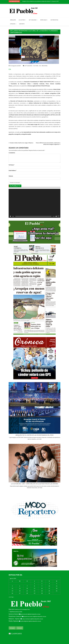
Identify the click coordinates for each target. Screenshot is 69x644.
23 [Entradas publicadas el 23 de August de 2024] (42, 591)
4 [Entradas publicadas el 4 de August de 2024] (57, 583)
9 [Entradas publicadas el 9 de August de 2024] (42, 586)
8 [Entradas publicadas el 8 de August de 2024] (34, 586)
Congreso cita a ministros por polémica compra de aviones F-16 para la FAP (40, 1)
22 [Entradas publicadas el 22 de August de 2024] (34, 591)
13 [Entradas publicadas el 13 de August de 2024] (20, 588)
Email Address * (13, 170)
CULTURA (36, 66)
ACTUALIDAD (33, 20)
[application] (34, 203)
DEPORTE (22, 24)
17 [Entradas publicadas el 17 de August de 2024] (49, 588)
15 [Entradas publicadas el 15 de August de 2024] (34, 588)
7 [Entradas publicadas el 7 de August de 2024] (27, 586)
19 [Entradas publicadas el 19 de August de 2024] (12, 591)
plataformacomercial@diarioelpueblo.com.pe (35, 616)
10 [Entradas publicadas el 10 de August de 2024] (49, 586)
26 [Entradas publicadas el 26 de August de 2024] (12, 593)
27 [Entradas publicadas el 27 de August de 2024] (20, 593)
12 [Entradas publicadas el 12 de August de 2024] (12, 588)
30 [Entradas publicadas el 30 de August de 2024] (42, 593)
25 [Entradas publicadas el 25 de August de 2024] (57, 591)
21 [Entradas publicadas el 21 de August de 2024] (27, 591)
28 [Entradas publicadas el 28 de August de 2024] (27, 593)
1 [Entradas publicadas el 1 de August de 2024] (34, 583)
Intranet (12, 628)
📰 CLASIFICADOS (15, 634)
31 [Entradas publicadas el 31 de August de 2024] (49, 593)
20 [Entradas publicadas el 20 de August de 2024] (20, 591)
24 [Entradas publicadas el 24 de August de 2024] (49, 591)
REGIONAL (45, 66)
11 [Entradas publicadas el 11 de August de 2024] (57, 586)
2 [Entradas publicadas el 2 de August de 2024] (42, 583)
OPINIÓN (13, 24)
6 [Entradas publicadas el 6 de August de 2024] (20, 586)
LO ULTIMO (22, 20)
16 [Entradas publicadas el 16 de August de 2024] (42, 588)
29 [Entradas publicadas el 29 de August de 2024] (34, 593)
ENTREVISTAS (54, 20)
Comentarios (12, 153)
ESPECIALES (43, 20)
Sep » (13, 597)
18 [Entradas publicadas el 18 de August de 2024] (57, 588)
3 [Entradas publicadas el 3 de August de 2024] (49, 583)
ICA (40, 66)
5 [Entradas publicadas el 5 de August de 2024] (12, 586)
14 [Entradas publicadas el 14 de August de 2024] (27, 588)
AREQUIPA (13, 20)
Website (11, 176)
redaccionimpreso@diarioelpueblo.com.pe (33, 619)
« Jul (10, 597)
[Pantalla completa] (59, 216)
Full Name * (11, 165)
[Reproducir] (10, 216)
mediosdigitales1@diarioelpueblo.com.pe (31, 621)
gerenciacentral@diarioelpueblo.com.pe (31, 614)
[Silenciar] (56, 216)
